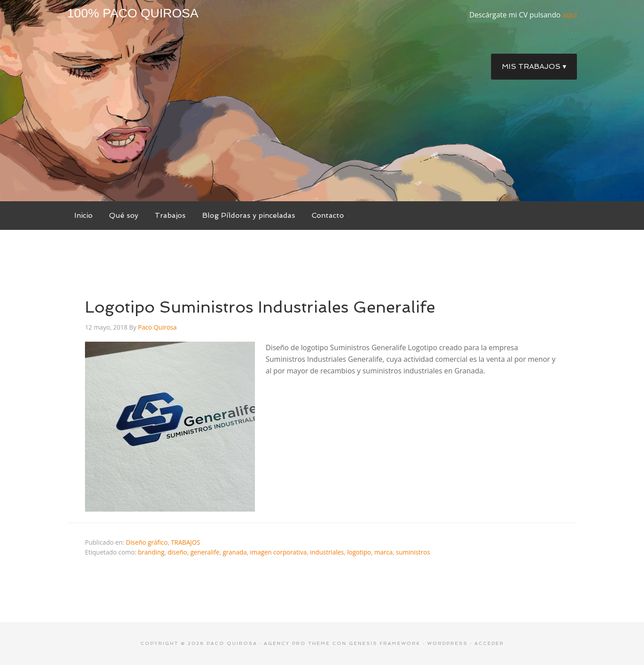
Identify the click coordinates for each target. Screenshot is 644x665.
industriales (327, 552)
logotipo (359, 552)
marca (383, 552)
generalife (205, 552)
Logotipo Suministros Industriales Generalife (260, 307)
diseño (178, 552)
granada (235, 552)
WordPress (447, 643)
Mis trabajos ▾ (534, 66)
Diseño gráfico (147, 542)
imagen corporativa (278, 552)
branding (151, 552)
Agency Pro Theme (297, 643)
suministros (413, 552)
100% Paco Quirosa (133, 13)
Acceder (489, 643)
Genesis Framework (385, 643)
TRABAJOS (185, 542)
